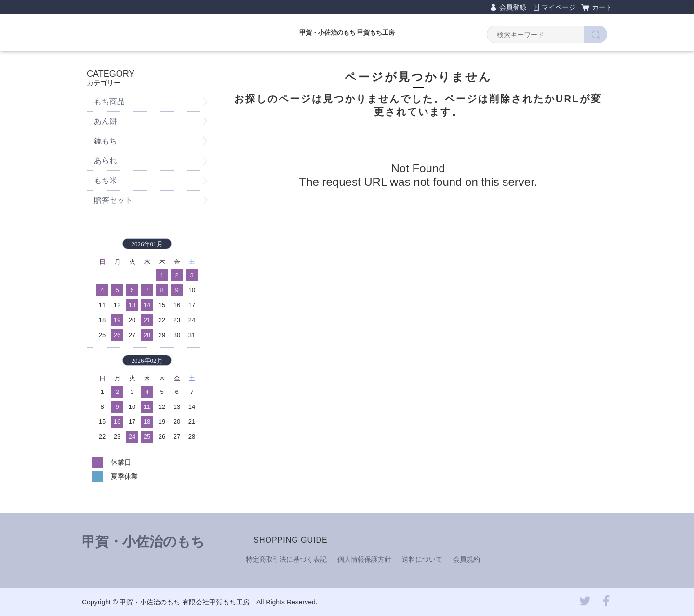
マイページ (559, 7)
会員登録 (513, 7)
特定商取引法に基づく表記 (286, 559)
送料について (422, 559)
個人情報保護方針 (364, 559)
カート (602, 7)
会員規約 (467, 559)
